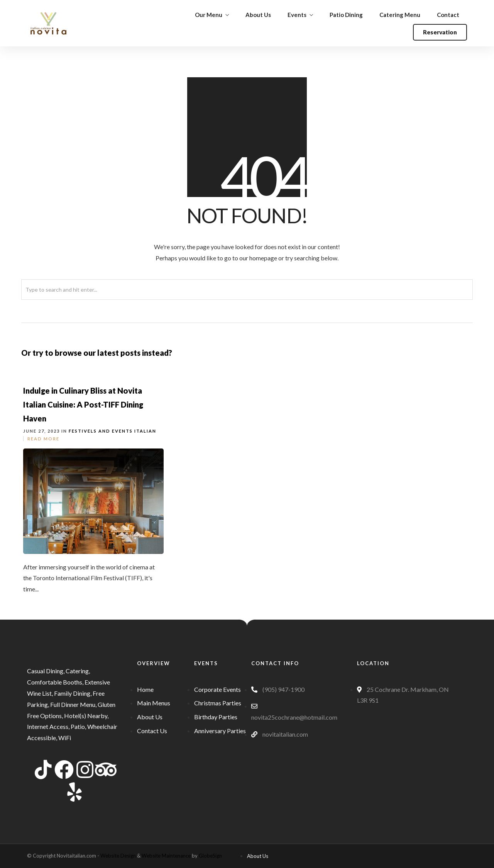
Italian (145, 431)
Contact (448, 15)
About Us (258, 15)
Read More (43, 439)
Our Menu (209, 15)
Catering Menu (400, 15)
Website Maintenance (166, 856)
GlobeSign (210, 856)
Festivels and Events (101, 431)
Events (297, 15)
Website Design (118, 856)
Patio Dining (346, 15)
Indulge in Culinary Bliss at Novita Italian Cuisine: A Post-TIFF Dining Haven (83, 404)
